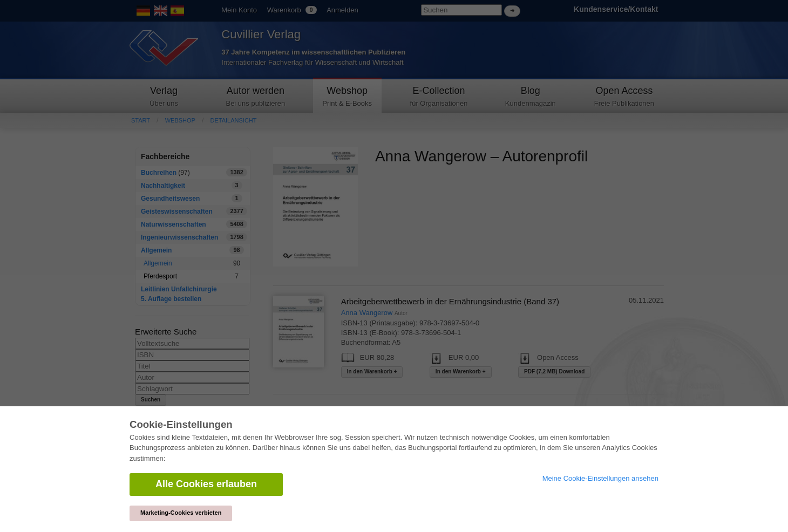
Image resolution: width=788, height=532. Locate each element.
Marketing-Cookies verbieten (181, 513)
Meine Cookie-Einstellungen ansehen (600, 478)
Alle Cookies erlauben (206, 484)
